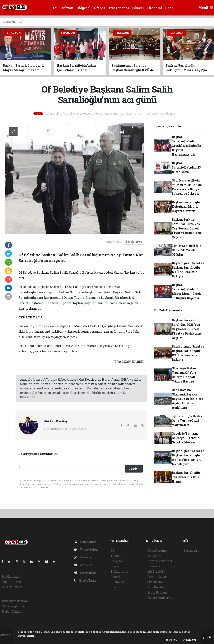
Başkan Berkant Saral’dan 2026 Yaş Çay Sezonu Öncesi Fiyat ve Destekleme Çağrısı (187, 228)
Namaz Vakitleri (160, 561)
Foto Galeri (85, 542)
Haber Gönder (12, 611)
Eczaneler (155, 566)
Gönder (134, 469)
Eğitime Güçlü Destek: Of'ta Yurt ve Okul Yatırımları (187, 421)
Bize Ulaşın (85, 580)
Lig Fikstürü (156, 571)
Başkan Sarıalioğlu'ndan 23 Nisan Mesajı (186, 167)
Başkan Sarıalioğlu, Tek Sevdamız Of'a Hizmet (186, 477)
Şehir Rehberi (157, 592)
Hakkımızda (12, 576)
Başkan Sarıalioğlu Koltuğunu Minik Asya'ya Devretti (186, 207)
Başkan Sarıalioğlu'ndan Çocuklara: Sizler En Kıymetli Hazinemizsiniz (187, 146)
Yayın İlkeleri (12, 582)
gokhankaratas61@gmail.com (66, 429)
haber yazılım (10, 639)
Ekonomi (155, 8)
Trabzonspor (119, 8)
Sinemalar (155, 582)
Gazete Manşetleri (161, 598)
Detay (172, 640)
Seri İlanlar (156, 587)
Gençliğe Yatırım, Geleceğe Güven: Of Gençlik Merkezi (185, 438)
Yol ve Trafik (157, 556)
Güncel (138, 8)
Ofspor (99, 8)
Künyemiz (85, 573)
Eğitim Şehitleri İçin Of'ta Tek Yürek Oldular (187, 250)
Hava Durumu (157, 551)
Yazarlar (83, 557)
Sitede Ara (191, 551)
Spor (169, 8)
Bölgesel (83, 8)
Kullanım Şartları (15, 601)
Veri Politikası (13, 587)
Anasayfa (10, 22)
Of (55, 8)
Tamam (189, 640)
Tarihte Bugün (158, 577)
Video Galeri (86, 549)
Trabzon (67, 8)
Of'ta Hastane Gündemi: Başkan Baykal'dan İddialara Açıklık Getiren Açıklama (187, 399)
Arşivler (83, 565)
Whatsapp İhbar (14, 606)
